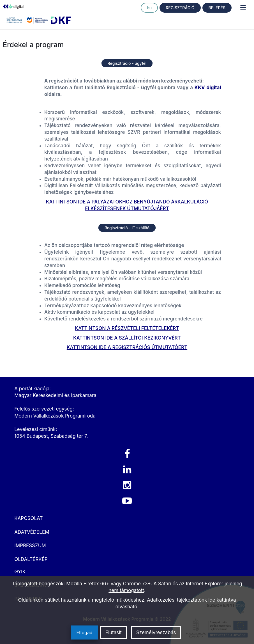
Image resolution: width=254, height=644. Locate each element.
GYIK (20, 572)
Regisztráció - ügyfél (127, 63)
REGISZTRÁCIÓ (180, 8)
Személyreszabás (156, 632)
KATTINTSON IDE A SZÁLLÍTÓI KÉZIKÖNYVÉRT (127, 338)
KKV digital (208, 88)
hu (149, 8)
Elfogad (85, 632)
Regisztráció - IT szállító (127, 228)
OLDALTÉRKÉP (31, 559)
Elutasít (114, 632)
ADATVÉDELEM (32, 532)
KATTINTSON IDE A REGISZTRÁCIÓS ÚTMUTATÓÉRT (127, 347)
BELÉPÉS (217, 8)
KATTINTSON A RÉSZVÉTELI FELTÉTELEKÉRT (127, 328)
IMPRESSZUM (30, 546)
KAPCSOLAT (28, 518)
